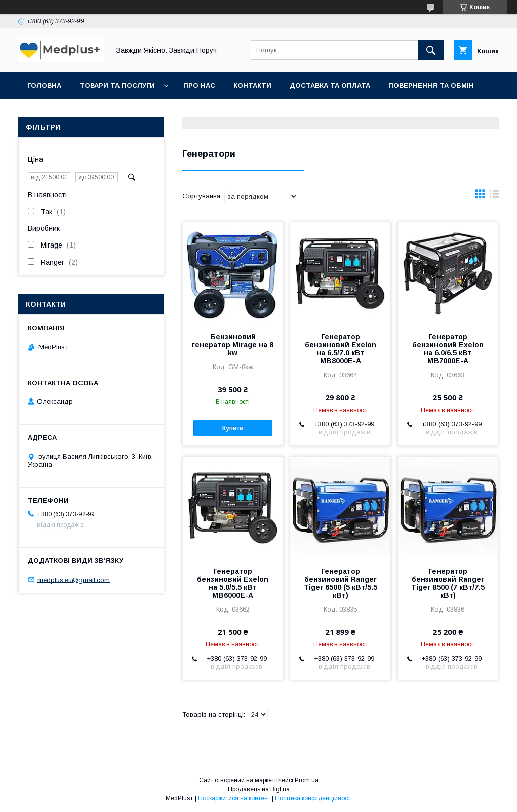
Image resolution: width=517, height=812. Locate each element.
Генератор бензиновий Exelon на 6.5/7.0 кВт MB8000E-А (341, 349)
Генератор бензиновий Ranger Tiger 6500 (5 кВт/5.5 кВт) (341, 583)
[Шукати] (431, 50)
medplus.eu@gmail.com (74, 579)
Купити (233, 428)
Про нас (199, 85)
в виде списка (494, 196)
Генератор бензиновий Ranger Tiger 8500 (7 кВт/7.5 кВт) (448, 583)
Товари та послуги (117, 85)
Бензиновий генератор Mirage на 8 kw (233, 345)
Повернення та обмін (431, 85)
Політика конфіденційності (313, 798)
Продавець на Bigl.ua (259, 789)
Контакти (252, 85)
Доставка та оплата (330, 85)
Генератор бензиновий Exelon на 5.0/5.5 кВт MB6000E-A (233, 583)
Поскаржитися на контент (234, 798)
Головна (44, 85)
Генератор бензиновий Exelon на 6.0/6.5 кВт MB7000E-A (448, 349)
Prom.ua (307, 780)
